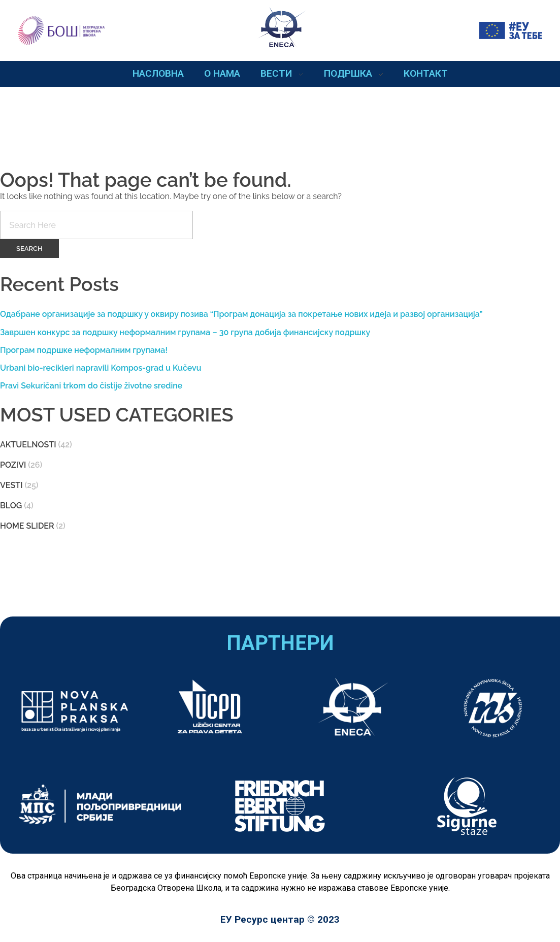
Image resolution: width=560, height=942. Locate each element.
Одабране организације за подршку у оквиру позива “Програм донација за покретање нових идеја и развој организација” (241, 314)
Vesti (11, 485)
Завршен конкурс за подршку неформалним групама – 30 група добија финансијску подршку (185, 332)
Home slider (27, 526)
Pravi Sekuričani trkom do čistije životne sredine (91, 386)
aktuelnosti (28, 445)
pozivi (13, 465)
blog (11, 506)
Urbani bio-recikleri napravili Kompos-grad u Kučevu (101, 368)
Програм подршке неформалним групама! (84, 350)
